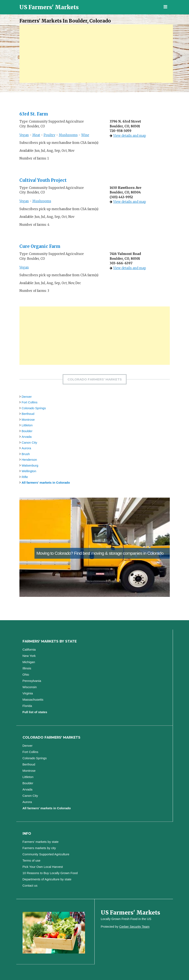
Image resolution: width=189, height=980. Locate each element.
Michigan (29, 662)
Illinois (27, 668)
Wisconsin (30, 687)
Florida (27, 706)
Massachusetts (33, 700)
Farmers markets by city (39, 848)
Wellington (29, 471)
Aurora (26, 448)
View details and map (130, 136)
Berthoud (28, 414)
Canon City (29, 442)
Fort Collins (30, 402)
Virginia (28, 693)
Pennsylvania (32, 681)
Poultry (49, 135)
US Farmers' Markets (49, 7)
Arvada (27, 437)
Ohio (26, 674)
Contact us (30, 885)
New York (29, 656)
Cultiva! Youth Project (43, 180)
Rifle (25, 477)
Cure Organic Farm (40, 246)
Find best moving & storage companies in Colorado (119, 553)
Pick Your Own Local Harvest (43, 867)
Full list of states (35, 712)
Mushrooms (68, 135)
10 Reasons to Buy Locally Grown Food (50, 873)
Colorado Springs (34, 408)
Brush (26, 454)
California (29, 649)
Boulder (27, 431)
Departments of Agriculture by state (47, 879)
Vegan (24, 135)
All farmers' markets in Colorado (46, 482)
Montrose (28, 420)
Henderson (29, 460)
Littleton (27, 425)
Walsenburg (30, 465)
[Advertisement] (96, 54)
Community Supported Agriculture (46, 854)
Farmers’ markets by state (41, 842)
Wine (85, 135)
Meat (36, 135)
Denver (27, 397)
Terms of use (32, 860)
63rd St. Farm (34, 114)
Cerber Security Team (134, 927)
